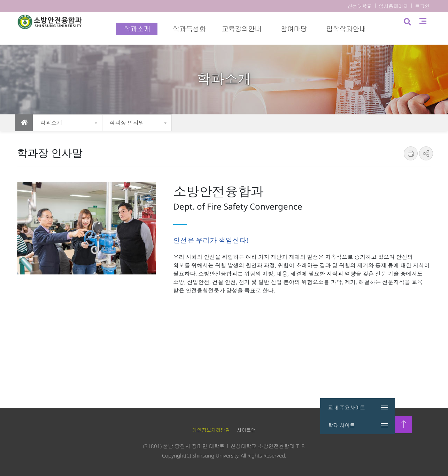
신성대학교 (360, 6)
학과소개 (51, 123)
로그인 (422, 6)
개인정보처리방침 (211, 430)
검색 (413, 29)
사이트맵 (430, 28)
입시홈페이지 (393, 6)
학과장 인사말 (127, 123)
